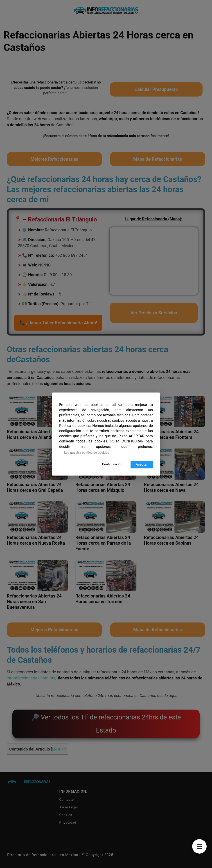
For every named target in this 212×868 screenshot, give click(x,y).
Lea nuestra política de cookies (87, 453)
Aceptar (142, 464)
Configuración (112, 464)
